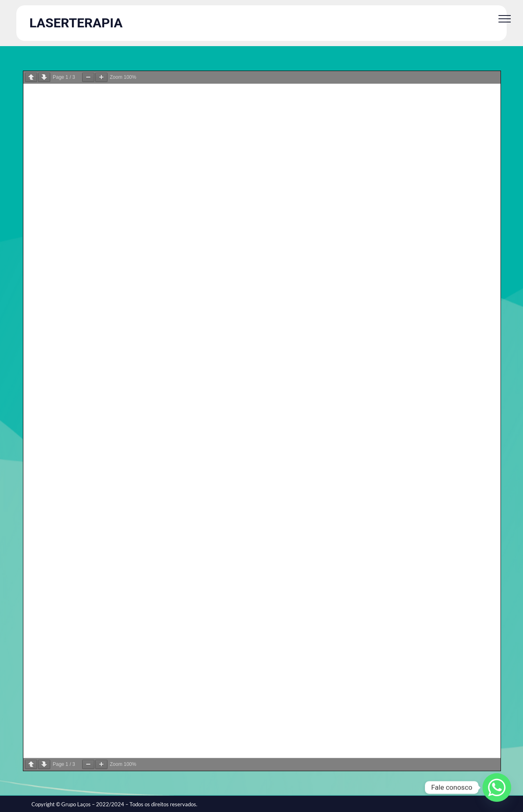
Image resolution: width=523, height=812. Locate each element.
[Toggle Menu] (505, 19)
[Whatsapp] (497, 788)
